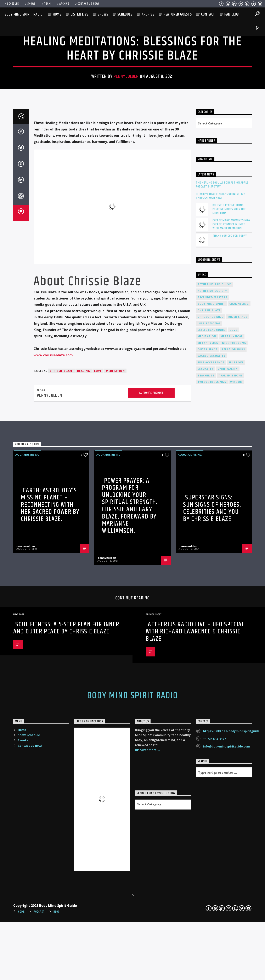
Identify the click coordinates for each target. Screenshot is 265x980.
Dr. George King (211, 535)
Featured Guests (178, 14)
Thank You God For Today (230, 453)
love (98, 589)
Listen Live (80, 14)
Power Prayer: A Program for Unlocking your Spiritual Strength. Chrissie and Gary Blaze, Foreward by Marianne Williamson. (130, 723)
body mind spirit (211, 522)
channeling (239, 522)
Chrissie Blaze (61, 589)
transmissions (230, 593)
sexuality (206, 587)
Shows (30, 4)
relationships (233, 567)
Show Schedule (29, 953)
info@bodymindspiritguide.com (227, 964)
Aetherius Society (212, 508)
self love (236, 580)
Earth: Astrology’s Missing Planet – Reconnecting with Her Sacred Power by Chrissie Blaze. (50, 723)
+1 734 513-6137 (215, 956)
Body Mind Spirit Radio (24, 14)
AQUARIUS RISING (132, 128)
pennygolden (126, 176)
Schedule (11, 4)
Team (46, 4)
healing (84, 589)
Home (57, 14)
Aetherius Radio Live (214, 502)
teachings (206, 593)
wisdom (236, 600)
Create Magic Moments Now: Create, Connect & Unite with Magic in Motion (232, 442)
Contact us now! (87, 4)
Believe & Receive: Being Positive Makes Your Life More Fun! (229, 427)
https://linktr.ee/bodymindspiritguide (231, 949)
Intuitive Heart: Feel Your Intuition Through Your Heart (221, 414)
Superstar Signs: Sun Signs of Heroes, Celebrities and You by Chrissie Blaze (212, 726)
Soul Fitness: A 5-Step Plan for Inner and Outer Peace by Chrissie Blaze (66, 846)
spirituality (228, 587)
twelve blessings (212, 600)
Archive (63, 4)
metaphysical (232, 554)
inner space (238, 535)
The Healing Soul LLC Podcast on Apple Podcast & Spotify (222, 402)
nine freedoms (234, 561)
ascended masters (212, 515)
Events (23, 958)
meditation (115, 589)
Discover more (148, 968)
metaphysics (208, 561)
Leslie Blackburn (212, 548)
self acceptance (211, 580)
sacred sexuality (212, 574)
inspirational (209, 541)
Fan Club (232, 14)
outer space (208, 567)
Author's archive (151, 611)
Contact (208, 14)
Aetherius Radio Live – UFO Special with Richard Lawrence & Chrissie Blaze (195, 849)
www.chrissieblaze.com (53, 573)
